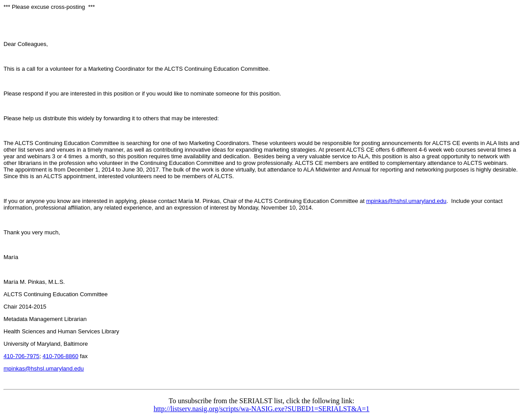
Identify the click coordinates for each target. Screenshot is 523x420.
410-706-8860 (60, 356)
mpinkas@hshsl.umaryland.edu (406, 201)
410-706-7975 (21, 356)
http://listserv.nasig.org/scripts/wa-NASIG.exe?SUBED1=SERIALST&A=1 (261, 409)
